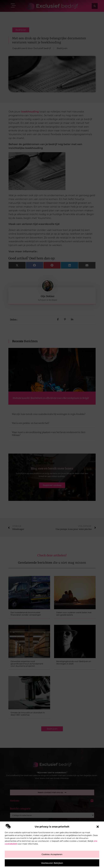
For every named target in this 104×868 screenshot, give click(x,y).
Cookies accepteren (52, 854)
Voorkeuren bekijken (52, 863)
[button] (98, 827)
